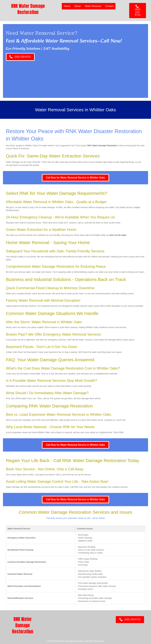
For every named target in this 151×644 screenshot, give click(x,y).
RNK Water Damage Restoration (102, 146)
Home (67, 6)
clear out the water (118, 235)
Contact (109, 6)
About (77, 6)
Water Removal (93, 6)
